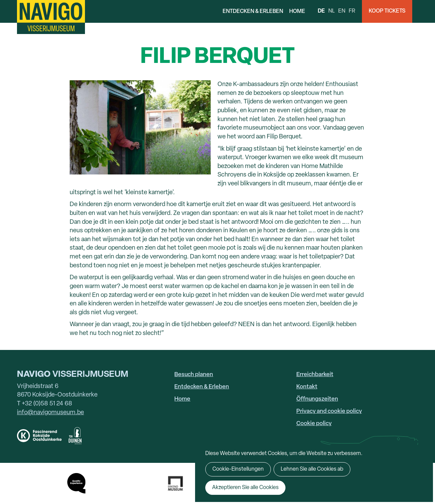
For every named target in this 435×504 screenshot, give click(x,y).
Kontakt (307, 387)
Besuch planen (194, 375)
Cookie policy (314, 424)
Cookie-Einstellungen (238, 469)
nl (332, 11)
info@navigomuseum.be (50, 413)
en (342, 11)
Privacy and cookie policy (329, 411)
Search (424, 11)
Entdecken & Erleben (253, 12)
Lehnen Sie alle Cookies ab (312, 469)
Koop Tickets (387, 11)
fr (352, 11)
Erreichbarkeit (315, 375)
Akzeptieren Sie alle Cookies (245, 488)
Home (297, 12)
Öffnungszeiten (317, 399)
